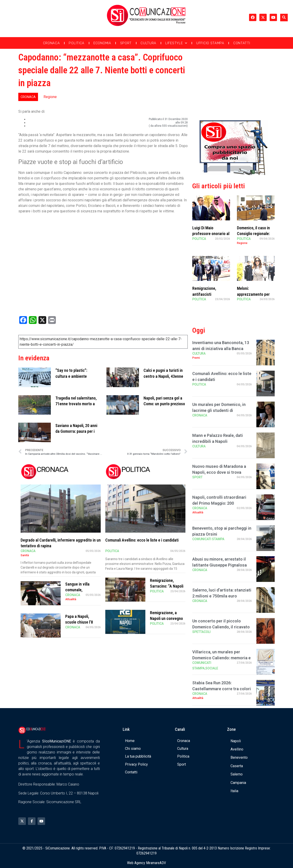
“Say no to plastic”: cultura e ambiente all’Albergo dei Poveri (73, 376)
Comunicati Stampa (208, 539)
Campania (238, 783)
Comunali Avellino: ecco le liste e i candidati (142, 540)
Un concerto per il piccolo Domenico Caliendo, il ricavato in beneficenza (221, 627)
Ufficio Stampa (210, 43)
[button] (284, 18)
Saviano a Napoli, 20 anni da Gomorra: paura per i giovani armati (76, 431)
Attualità (71, 599)
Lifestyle (176, 43)
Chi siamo (133, 749)
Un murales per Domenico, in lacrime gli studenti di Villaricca (219, 410)
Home (130, 741)
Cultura (148, 43)
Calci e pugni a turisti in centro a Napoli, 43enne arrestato (163, 376)
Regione (50, 97)
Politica (77, 43)
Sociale (212, 668)
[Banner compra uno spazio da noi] (233, 174)
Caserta (237, 766)
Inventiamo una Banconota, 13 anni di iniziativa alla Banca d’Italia (221, 348)
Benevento (239, 757)
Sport (126, 43)
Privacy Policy (136, 764)
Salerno (237, 774)
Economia (102, 43)
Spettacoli (201, 632)
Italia (234, 791)
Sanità (25, 555)
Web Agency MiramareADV (146, 863)
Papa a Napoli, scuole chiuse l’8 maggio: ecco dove (81, 622)
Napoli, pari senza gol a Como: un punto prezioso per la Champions (164, 404)
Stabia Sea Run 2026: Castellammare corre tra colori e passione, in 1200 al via (222, 689)
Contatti (242, 43)
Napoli (236, 741)
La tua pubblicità (138, 756)
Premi (196, 358)
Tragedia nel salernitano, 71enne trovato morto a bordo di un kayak (76, 404)
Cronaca (52, 43)
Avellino (237, 749)
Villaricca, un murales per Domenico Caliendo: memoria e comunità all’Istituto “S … (221, 658)
